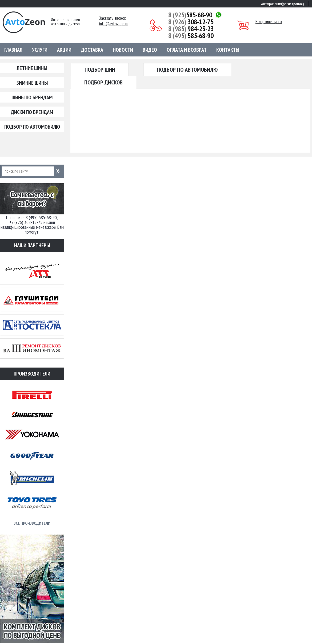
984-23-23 (191, 29)
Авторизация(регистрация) (283, 4)
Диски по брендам (32, 112)
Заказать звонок (113, 18)
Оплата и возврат (187, 50)
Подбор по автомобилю (32, 127)
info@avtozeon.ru (114, 24)
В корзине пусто (269, 22)
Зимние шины (32, 83)
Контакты (228, 50)
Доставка (92, 50)
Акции (64, 50)
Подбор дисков (103, 82)
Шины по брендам (32, 97)
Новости (123, 50)
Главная (13, 50)
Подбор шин (100, 70)
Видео (150, 50)
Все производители (32, 523)
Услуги (40, 50)
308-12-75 (191, 22)
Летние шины (32, 68)
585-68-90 (190, 15)
